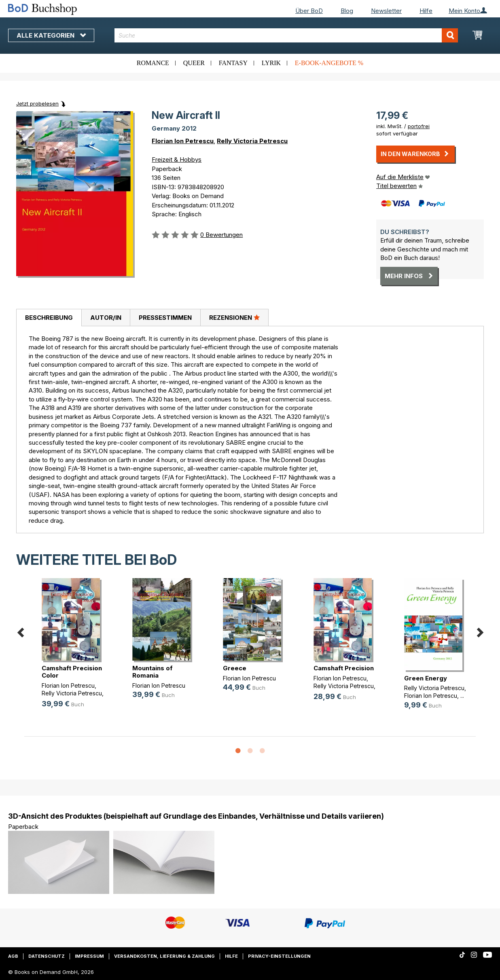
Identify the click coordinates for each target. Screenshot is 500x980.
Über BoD (309, 11)
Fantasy (233, 63)
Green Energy (426, 678)
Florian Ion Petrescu (183, 141)
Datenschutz (47, 956)
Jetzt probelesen (37, 103)
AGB (13, 956)
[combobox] (286, 35)
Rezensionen (234, 317)
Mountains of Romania (153, 672)
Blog (347, 11)
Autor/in (106, 318)
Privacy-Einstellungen (279, 956)
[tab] (49, 318)
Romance (153, 63)
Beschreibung (49, 318)
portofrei (419, 126)
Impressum (89, 956)
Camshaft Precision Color (72, 672)
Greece (235, 668)
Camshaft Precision (344, 668)
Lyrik (271, 63)
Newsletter (386, 11)
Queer (194, 63)
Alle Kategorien (51, 35)
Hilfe (426, 11)
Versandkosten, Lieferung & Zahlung (164, 956)
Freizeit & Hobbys (177, 159)
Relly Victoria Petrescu (252, 141)
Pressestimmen (165, 318)
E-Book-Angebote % (329, 63)
